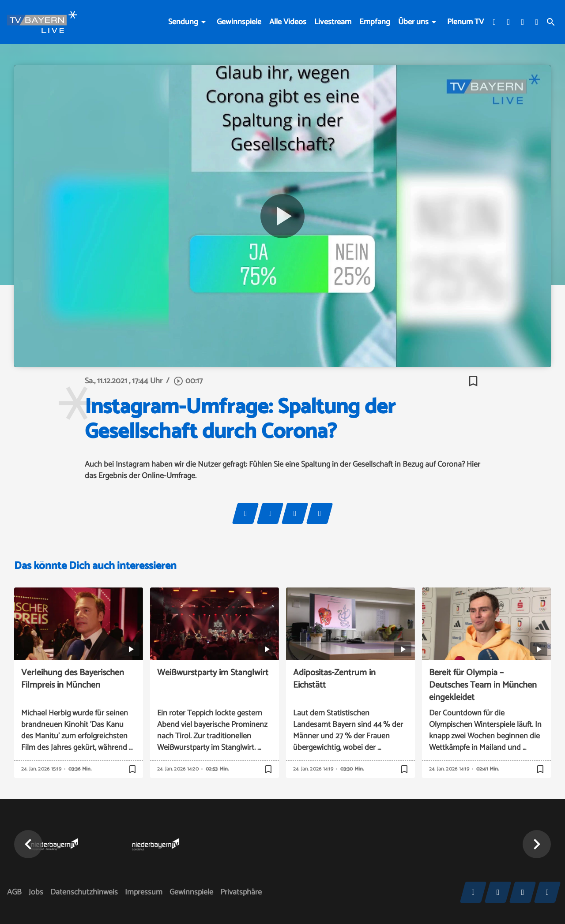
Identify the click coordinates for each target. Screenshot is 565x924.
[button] (28, 844)
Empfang (375, 22)
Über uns (413, 22)
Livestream (333, 22)
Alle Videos (288, 22)
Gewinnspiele (239, 22)
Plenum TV (465, 22)
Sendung (183, 22)
